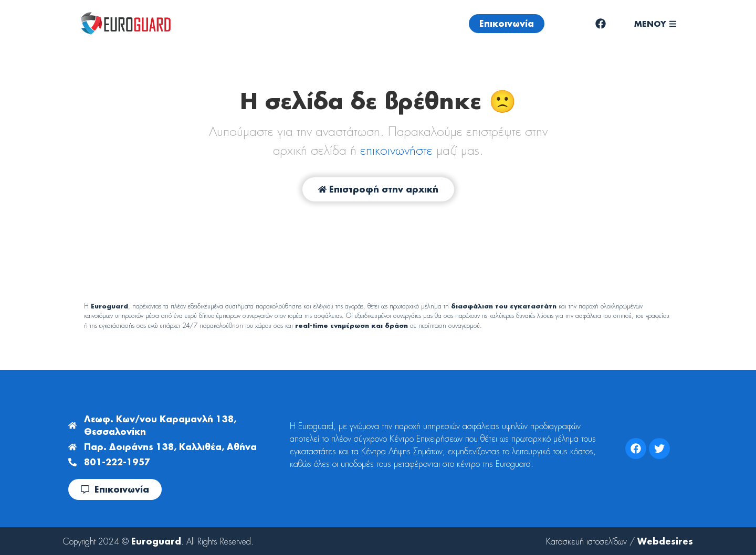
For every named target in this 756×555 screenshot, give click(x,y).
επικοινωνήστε (396, 150)
